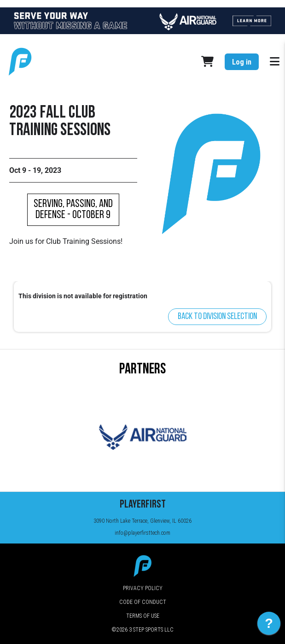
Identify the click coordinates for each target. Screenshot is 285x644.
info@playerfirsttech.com (142, 533)
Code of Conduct (143, 602)
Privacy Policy (143, 588)
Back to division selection (217, 317)
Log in (242, 62)
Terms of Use (143, 616)
